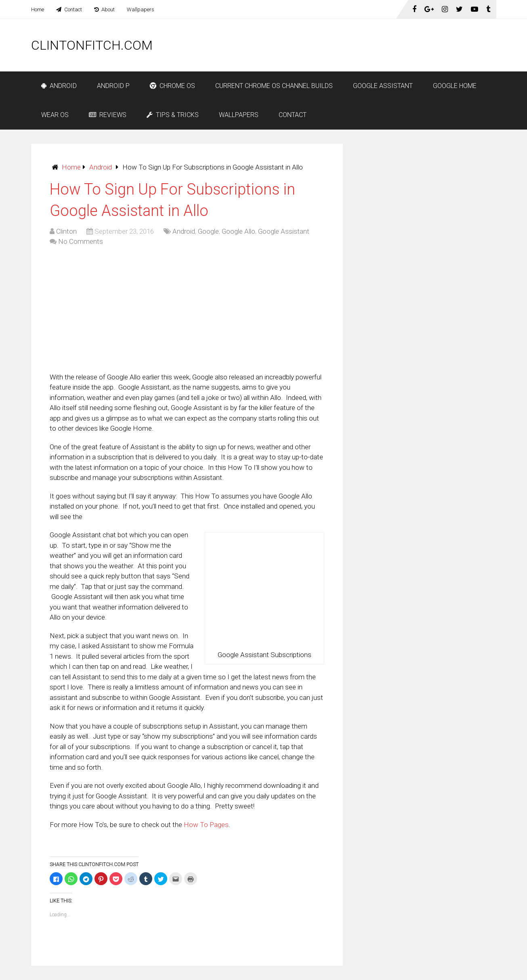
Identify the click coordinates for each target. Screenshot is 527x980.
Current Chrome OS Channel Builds (274, 86)
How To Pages (206, 825)
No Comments (81, 241)
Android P (113, 86)
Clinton (66, 231)
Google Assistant (383, 86)
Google (208, 231)
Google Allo (238, 231)
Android (59, 86)
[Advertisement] (349, 45)
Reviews (108, 115)
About (104, 9)
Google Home (455, 86)
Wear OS (55, 115)
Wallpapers (141, 9)
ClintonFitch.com (92, 45)
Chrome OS (172, 86)
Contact (69, 9)
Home (38, 9)
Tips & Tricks (173, 115)
